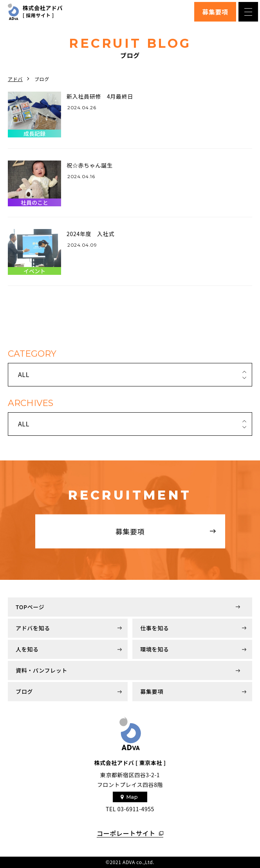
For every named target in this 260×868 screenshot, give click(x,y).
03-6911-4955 (136, 809)
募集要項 (215, 12)
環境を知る (154, 649)
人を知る (27, 649)
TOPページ (30, 607)
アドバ (15, 79)
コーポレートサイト (126, 834)
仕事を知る (154, 628)
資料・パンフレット (42, 670)
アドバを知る (33, 628)
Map (132, 797)
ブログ (24, 691)
